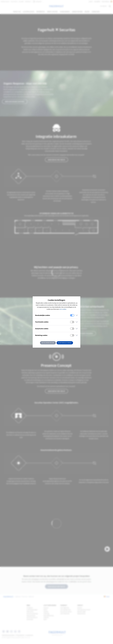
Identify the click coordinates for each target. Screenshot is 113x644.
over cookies (63, 309)
